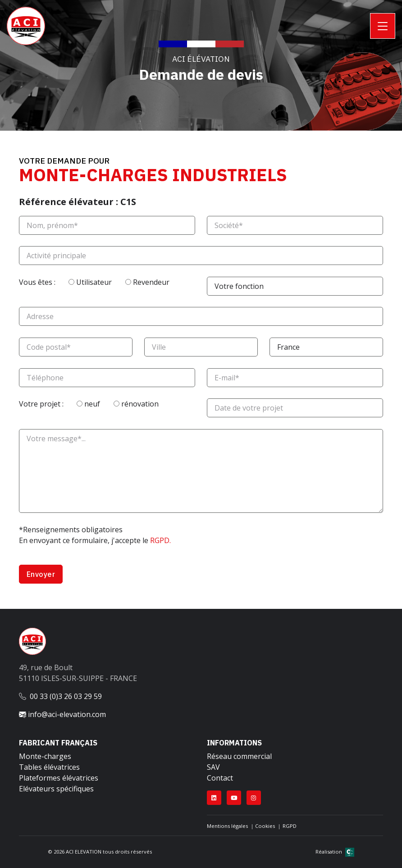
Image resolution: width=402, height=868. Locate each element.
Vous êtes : (47, 282)
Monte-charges (45, 756)
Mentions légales (227, 826)
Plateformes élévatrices (59, 778)
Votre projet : (51, 404)
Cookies (265, 826)
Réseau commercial (239, 756)
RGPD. (160, 540)
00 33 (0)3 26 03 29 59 (66, 696)
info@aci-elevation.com (62, 714)
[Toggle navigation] (383, 26)
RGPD (290, 826)
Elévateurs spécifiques (56, 789)
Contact (220, 778)
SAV (213, 767)
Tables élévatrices (49, 767)
